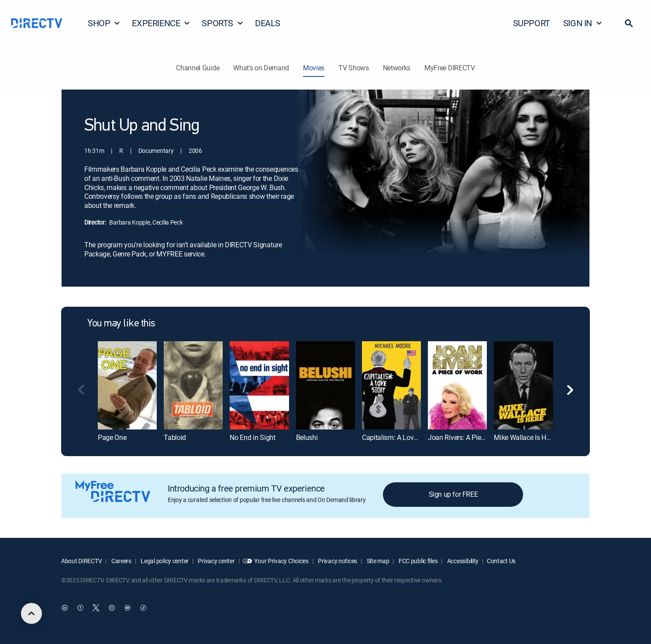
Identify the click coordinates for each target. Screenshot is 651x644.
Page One (112, 437)
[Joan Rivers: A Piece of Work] (457, 385)
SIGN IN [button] (583, 23)
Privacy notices (337, 561)
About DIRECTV (81, 561)
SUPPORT (532, 23)
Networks (397, 68)
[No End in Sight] (259, 385)
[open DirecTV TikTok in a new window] (143, 608)
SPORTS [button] (223, 23)
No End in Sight (252, 437)
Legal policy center (164, 561)
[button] (629, 23)
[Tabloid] (193, 385)
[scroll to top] (31, 613)
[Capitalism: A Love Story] (391, 385)
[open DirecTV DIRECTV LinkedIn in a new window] (65, 608)
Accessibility (462, 561)
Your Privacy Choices (281, 561)
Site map (377, 561)
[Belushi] (325, 385)
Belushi (307, 437)
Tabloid (175, 437)
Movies (314, 68)
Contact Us (501, 561)
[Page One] (127, 385)
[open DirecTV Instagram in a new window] (112, 608)
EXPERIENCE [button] (161, 23)
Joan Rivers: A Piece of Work (470, 437)
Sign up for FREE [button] (453, 494)
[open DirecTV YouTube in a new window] (127, 608)
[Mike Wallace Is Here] (523, 385)
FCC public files (417, 561)
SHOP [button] (104, 23)
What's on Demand (261, 68)
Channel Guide (198, 68)
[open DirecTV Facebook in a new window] (80, 608)
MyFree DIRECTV (450, 68)
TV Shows (353, 68)
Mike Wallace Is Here (524, 437)
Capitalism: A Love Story (398, 437)
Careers (121, 561)
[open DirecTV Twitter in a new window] (96, 608)
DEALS (268, 23)
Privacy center (216, 561)
